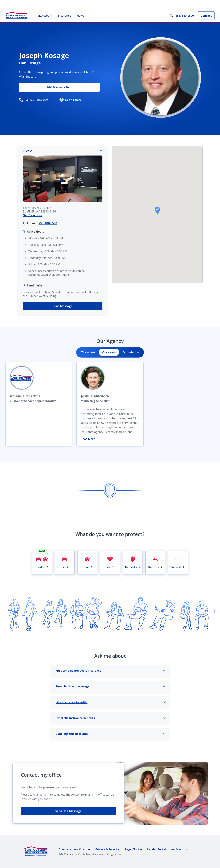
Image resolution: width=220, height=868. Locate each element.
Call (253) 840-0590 (34, 100)
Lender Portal (156, 849)
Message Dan (59, 87)
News (80, 16)
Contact (206, 16)
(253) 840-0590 (47, 223)
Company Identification (74, 849)
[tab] (88, 352)
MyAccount (45, 16)
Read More (90, 439)
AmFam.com (179, 849)
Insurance (65, 16)
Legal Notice (133, 849)
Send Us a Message (68, 811)
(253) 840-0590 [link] (182, 16)
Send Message (63, 306)
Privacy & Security (108, 849)
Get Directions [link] (33, 215)
